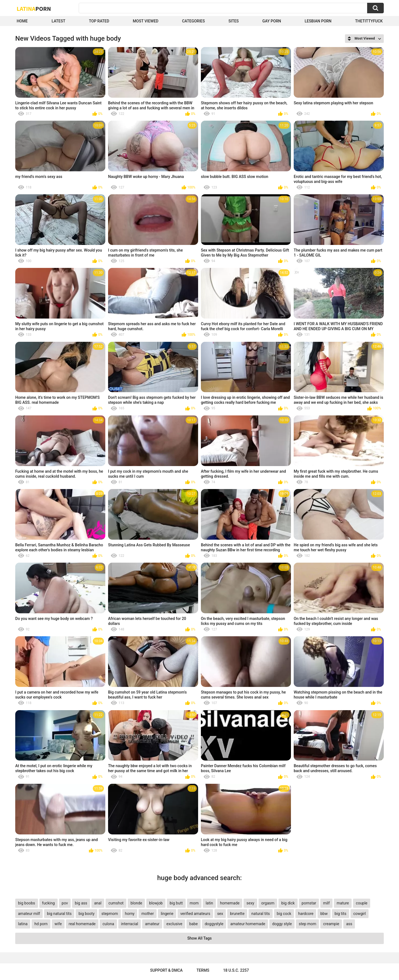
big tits (341, 914)
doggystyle (214, 924)
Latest (58, 21)
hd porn (41, 924)
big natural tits (59, 914)
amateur (152, 924)
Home (22, 21)
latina (23, 924)
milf (326, 903)
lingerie (167, 914)
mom (194, 903)
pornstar (309, 903)
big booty (86, 914)
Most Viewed (145, 21)
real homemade (82, 924)
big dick (288, 903)
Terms (203, 970)
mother (148, 914)
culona (108, 924)
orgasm (268, 903)
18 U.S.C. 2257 (236, 970)
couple (362, 903)
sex (220, 914)
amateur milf (29, 914)
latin (209, 903)
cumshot (116, 903)
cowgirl (360, 914)
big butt (176, 903)
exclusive (174, 924)
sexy (250, 903)
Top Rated (99, 21)
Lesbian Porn (318, 21)
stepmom (110, 914)
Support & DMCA (166, 970)
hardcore (306, 914)
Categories (193, 21)
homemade (230, 903)
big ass (81, 903)
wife (58, 924)
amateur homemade (248, 924)
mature (343, 903)
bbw (324, 914)
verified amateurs (195, 914)
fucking (48, 903)
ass (349, 924)
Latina (34, 9)
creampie (331, 924)
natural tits (260, 914)
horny (130, 914)
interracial (130, 924)
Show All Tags (199, 938)
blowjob (156, 903)
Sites (233, 21)
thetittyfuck (369, 21)
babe (194, 924)
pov (65, 903)
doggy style (282, 924)
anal (98, 903)
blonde (136, 903)
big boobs (27, 903)
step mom (307, 924)
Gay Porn (272, 21)
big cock (284, 914)
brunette (237, 914)
